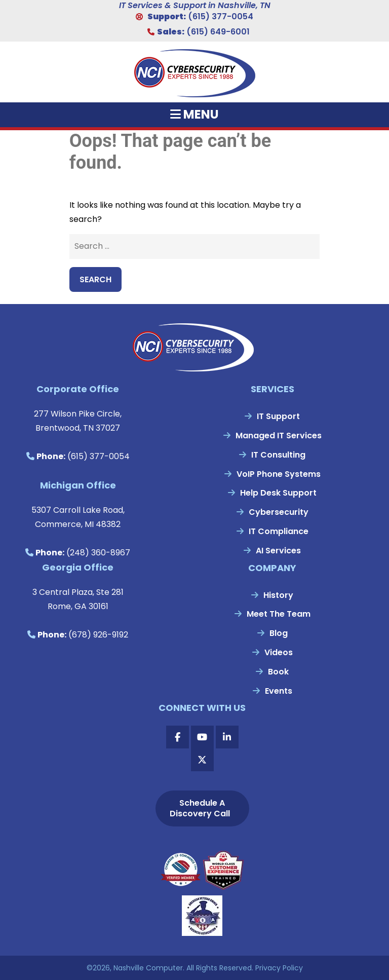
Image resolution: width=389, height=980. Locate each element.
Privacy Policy (279, 968)
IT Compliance (279, 531)
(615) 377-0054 (221, 16)
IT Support (278, 416)
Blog (279, 633)
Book (278, 672)
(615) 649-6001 (218, 32)
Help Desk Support (278, 493)
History (278, 595)
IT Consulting (278, 455)
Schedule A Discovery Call (200, 808)
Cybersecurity (279, 512)
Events (279, 691)
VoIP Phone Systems (279, 474)
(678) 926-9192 (98, 635)
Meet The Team (279, 614)
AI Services (278, 551)
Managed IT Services (279, 436)
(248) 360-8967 (98, 553)
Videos (279, 652)
